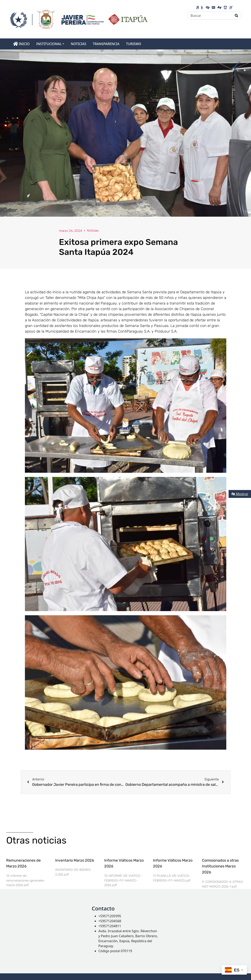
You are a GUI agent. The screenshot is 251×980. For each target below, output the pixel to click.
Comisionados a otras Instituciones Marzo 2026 (220, 866)
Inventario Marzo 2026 (75, 860)
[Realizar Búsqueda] (237, 16)
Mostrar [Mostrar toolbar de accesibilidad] (240, 494)
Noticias (94, 230)
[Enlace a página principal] (79, 19)
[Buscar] (210, 16)
